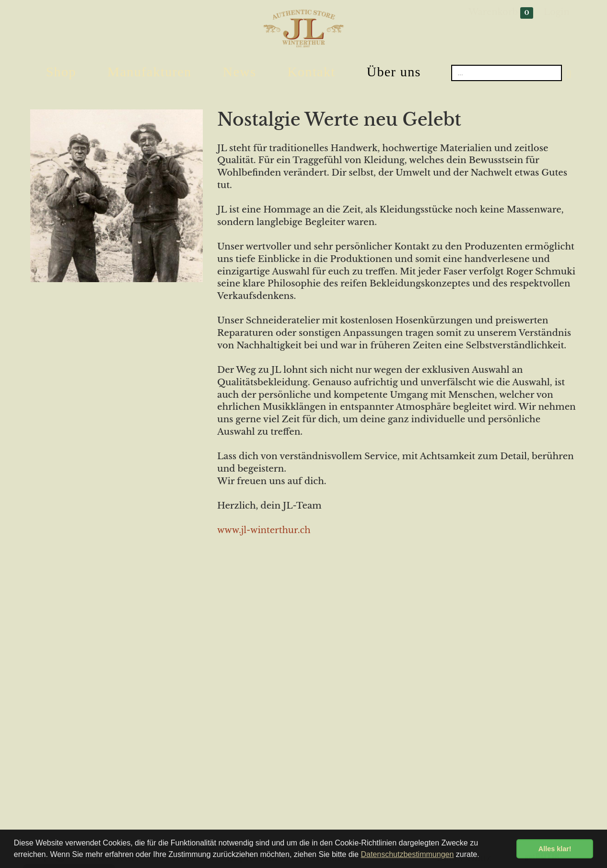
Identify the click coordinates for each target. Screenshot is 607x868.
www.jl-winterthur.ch (264, 530)
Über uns (394, 72)
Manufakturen (149, 72)
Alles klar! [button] (555, 849)
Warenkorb (501, 13)
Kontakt (311, 72)
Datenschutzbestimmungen (407, 854)
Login (557, 12)
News (239, 72)
